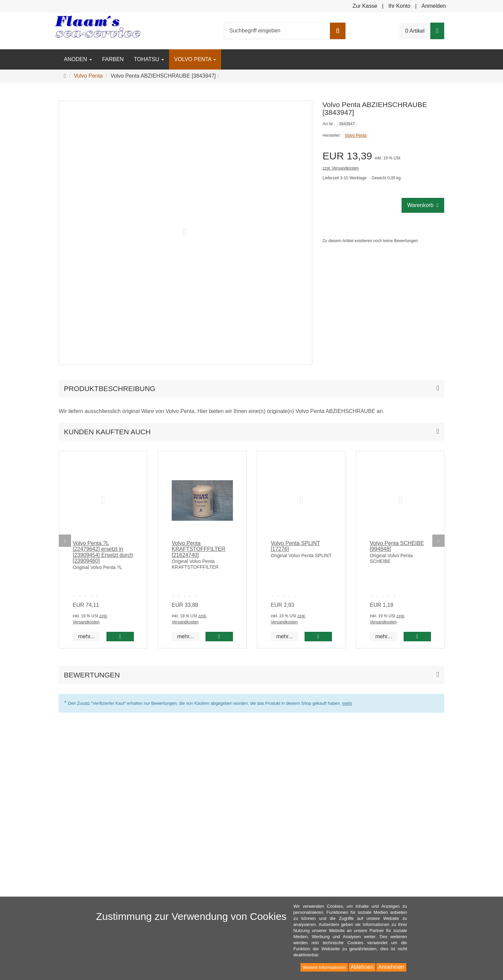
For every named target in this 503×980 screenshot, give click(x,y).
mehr (347, 703)
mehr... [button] (86, 636)
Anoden (78, 59)
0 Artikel (415, 31)
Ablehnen (362, 967)
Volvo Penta (195, 59)
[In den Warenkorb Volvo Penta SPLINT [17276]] (318, 637)
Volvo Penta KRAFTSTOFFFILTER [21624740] (199, 549)
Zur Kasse (365, 6)
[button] (251, 432)
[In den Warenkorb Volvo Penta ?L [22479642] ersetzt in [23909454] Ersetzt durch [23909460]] (120, 637)
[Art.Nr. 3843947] (383, 124)
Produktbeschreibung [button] (110, 389)
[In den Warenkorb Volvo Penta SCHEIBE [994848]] (417, 637)
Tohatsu (149, 59)
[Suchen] (338, 31)
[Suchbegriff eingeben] (277, 31)
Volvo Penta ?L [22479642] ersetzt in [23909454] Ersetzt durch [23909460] (103, 552)
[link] (370, 238)
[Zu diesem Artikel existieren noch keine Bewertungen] (87, 595)
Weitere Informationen (324, 967)
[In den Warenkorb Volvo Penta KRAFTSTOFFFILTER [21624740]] (219, 637)
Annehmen (391, 967)
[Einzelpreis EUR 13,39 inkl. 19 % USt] (383, 156)
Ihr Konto (399, 6)
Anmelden (434, 6)
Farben (113, 59)
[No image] (103, 501)
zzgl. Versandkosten (341, 168)
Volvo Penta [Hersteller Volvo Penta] (356, 135)
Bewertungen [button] (92, 675)
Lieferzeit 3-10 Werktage (345, 178)
